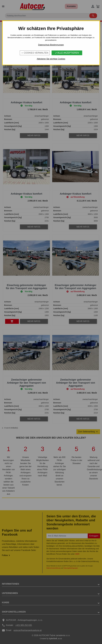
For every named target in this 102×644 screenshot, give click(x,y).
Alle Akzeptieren (67, 53)
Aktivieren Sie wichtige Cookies (51, 59)
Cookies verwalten (35, 53)
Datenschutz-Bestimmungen (51, 45)
